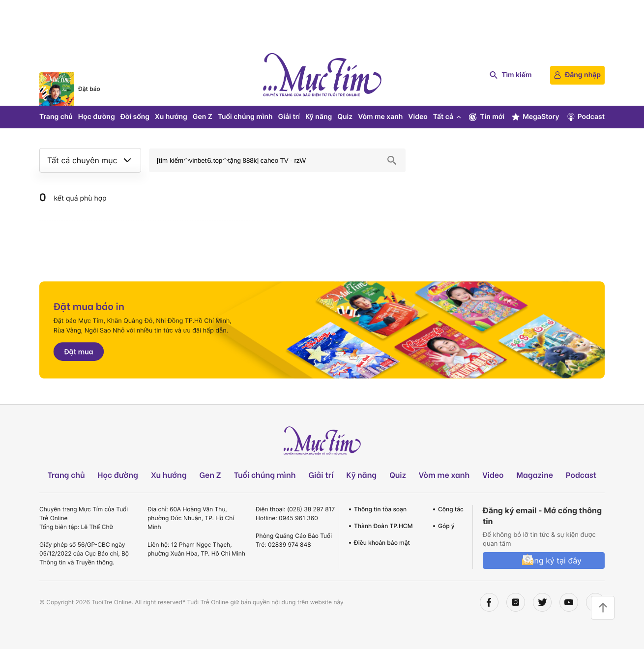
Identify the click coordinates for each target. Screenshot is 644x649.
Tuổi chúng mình (245, 117)
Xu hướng (171, 117)
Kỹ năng (319, 117)
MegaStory (535, 117)
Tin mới (486, 117)
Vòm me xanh (380, 117)
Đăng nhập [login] (577, 75)
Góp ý (446, 526)
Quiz (345, 117)
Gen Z (203, 117)
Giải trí (289, 117)
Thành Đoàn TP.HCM (383, 526)
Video (418, 117)
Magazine (535, 475)
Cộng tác (451, 509)
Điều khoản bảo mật (382, 543)
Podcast (585, 117)
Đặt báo (89, 89)
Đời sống (135, 117)
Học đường (97, 117)
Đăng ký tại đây (553, 560)
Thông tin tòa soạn (380, 509)
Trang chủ (56, 117)
